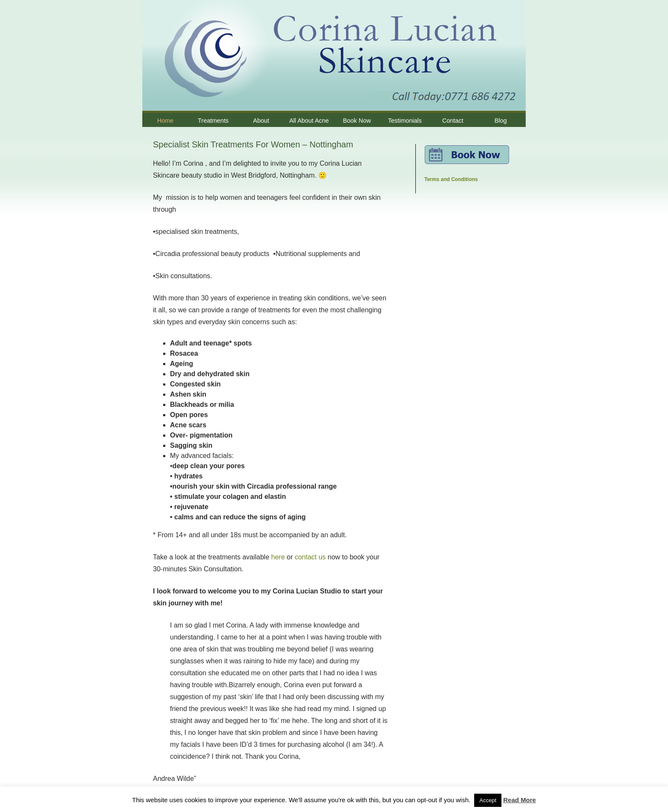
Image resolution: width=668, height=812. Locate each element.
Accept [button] (488, 800)
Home (165, 121)
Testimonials (405, 121)
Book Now (357, 121)
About (261, 121)
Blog (501, 121)
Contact (453, 121)
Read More (520, 800)
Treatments (213, 121)
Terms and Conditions (451, 179)
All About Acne (309, 121)
